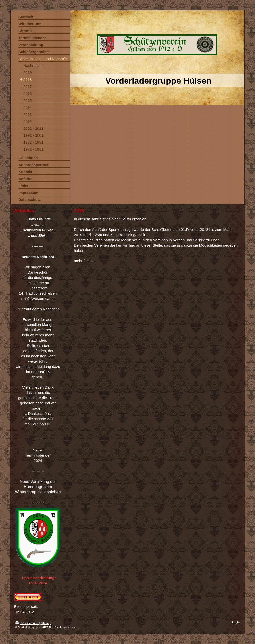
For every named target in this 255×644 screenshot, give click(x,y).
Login (236, 622)
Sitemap (46, 623)
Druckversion (27, 623)
